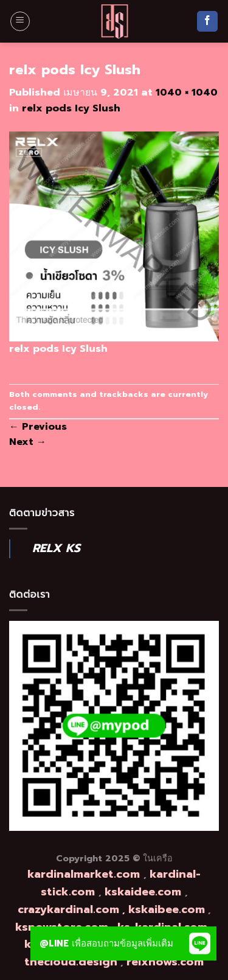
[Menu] (20, 21)
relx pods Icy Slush (71, 108)
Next (28, 442)
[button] (199, 943)
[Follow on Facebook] (207, 21)
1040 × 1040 (187, 93)
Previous (38, 427)
